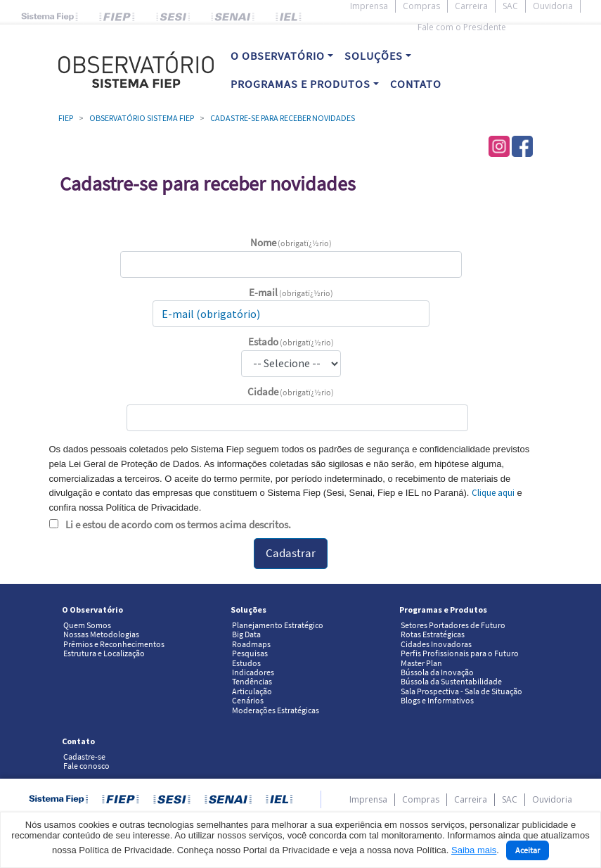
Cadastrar (291, 553)
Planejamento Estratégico (278, 625)
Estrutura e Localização (104, 653)
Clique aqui (493, 493)
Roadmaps (251, 644)
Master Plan (421, 663)
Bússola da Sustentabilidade (451, 682)
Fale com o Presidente (462, 27)
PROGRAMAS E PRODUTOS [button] (300, 84)
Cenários (248, 701)
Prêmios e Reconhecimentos (114, 644)
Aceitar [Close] (528, 850)
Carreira (471, 6)
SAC (510, 6)
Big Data (246, 634)
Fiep (66, 118)
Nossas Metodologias (101, 634)
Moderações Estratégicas (276, 710)
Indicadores (253, 672)
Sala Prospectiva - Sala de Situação (461, 691)
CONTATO (416, 84)
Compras (421, 6)
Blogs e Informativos (437, 701)
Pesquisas (250, 653)
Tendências (252, 682)
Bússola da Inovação (437, 672)
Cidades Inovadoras (436, 644)
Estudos (246, 663)
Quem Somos (87, 625)
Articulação (252, 691)
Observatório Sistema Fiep (142, 118)
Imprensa (369, 6)
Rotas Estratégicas (433, 634)
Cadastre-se (84, 757)
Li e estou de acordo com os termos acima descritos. (178, 524)
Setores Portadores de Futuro (453, 625)
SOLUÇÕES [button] (374, 56)
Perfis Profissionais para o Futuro (460, 653)
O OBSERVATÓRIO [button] (278, 56)
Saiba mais (474, 850)
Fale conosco (86, 766)
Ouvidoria (553, 6)
